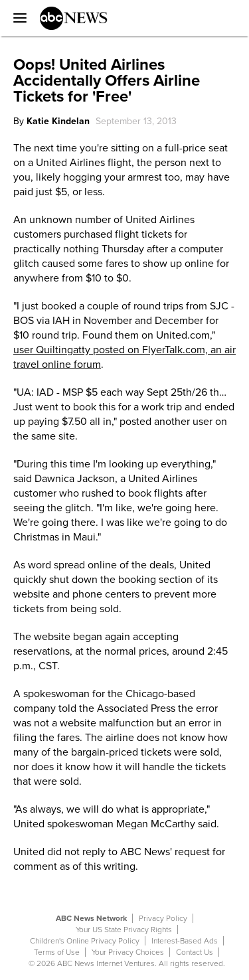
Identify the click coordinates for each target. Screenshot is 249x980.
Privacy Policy (163, 918)
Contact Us (195, 952)
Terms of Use (57, 952)
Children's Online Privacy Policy (85, 941)
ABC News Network (91, 918)
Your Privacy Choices (128, 952)
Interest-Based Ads (185, 941)
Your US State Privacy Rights (124, 930)
